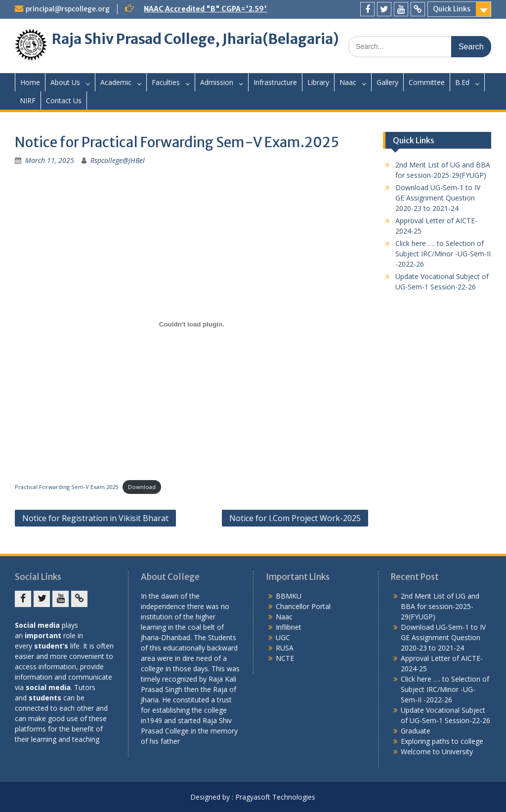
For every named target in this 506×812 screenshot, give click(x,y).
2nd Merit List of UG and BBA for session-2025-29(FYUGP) (440, 606)
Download (142, 487)
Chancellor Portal (303, 606)
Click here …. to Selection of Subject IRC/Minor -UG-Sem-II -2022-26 (443, 254)
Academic (116, 82)
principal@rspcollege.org (68, 9)
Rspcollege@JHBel (118, 160)
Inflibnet (289, 627)
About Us (65, 82)
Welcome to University (437, 751)
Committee (427, 82)
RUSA (285, 648)
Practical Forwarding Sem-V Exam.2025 (66, 487)
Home (30, 82)
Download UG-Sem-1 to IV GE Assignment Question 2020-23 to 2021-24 (438, 198)
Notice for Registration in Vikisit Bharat (95, 518)
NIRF (28, 101)
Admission (217, 82)
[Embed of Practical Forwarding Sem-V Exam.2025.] (191, 324)
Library (318, 82)
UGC (283, 637)
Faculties (166, 82)
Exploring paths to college (442, 741)
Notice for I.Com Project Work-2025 (295, 518)
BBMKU (289, 596)
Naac (348, 82)
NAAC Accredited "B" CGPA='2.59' (205, 9)
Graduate (416, 731)
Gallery (387, 82)
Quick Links (452, 9)
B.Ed (462, 82)
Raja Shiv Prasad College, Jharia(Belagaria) (195, 39)
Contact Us (64, 101)
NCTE (285, 658)
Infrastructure (275, 82)
